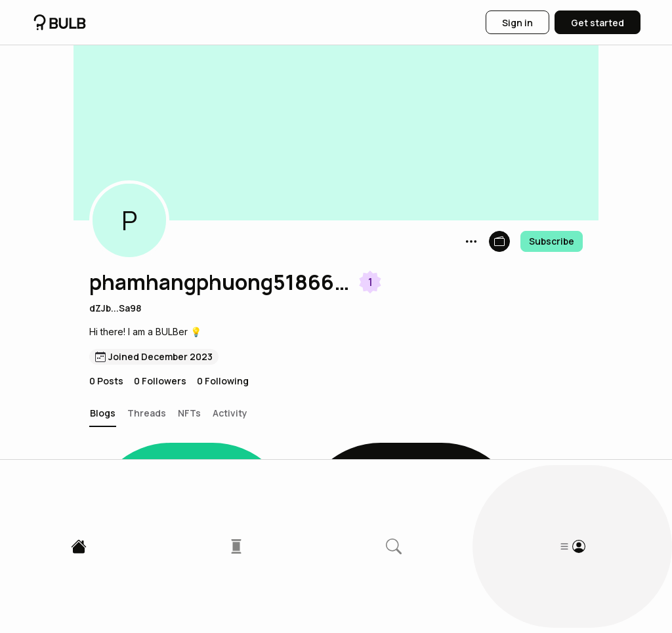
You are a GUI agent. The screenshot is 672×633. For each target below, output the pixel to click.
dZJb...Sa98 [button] (115, 308)
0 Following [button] (223, 381)
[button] (129, 220)
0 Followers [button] (160, 381)
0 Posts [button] (106, 381)
